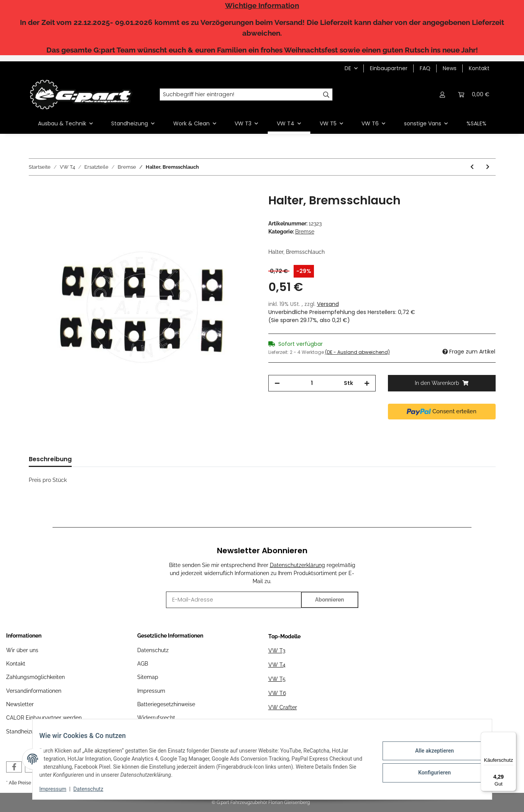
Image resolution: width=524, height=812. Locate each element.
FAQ (425, 68)
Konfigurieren (429, 772)
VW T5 (277, 679)
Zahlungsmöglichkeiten (35, 677)
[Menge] (312, 383)
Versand (328, 304)
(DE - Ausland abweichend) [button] (357, 352)
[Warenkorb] (474, 95)
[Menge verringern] (277, 383)
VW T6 (277, 693)
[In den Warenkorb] (35, 189)
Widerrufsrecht (156, 718)
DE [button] (348, 68)
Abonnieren (329, 600)
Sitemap (148, 677)
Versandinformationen (34, 691)
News (450, 68)
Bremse (305, 232)
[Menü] (512, 736)
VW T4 (277, 665)
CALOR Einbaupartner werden (44, 718)
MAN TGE (281, 722)
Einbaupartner (389, 68)
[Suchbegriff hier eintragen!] (240, 95)
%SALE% (476, 123)
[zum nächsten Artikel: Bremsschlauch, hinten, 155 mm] (488, 167)
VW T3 (277, 651)
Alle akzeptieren (429, 752)
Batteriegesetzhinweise (166, 704)
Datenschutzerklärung (297, 565)
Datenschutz (153, 650)
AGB (143, 664)
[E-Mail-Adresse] (234, 600)
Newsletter (20, 704)
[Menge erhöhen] (367, 383)
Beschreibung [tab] (50, 459)
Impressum (151, 691)
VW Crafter (283, 707)
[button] (443, 95)
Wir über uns (22, 650)
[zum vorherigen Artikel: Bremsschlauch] (472, 167)
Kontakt (479, 68)
